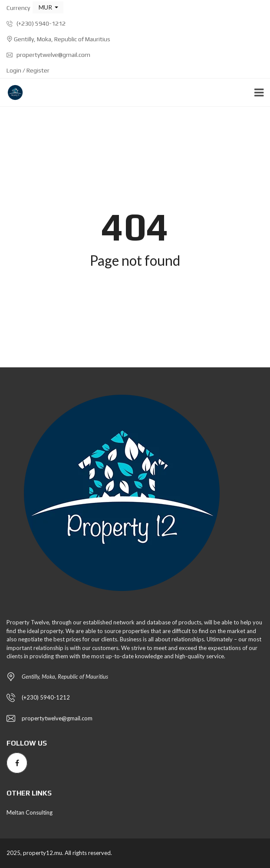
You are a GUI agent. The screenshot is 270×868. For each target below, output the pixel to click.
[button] (48, 7)
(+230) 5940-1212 (36, 23)
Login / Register (28, 70)
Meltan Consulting (30, 812)
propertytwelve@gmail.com (48, 55)
